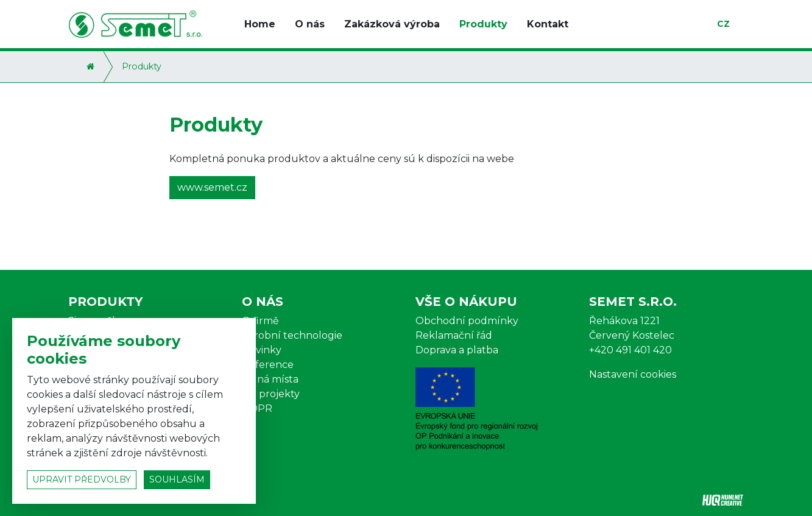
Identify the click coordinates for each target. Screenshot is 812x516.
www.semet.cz (212, 187)
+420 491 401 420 (630, 350)
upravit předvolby (82, 479)
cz (723, 24)
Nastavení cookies (633, 374)
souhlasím (177, 479)
